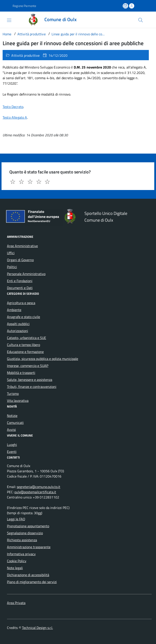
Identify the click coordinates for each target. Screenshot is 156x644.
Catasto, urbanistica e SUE (27, 338)
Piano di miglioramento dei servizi (32, 582)
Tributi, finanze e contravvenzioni (32, 387)
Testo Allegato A (15, 117)
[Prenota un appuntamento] (126, 6)
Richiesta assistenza (22, 540)
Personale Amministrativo (26, 274)
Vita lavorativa (18, 401)
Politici (12, 267)
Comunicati (15, 423)
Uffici (11, 253)
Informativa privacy (21, 554)
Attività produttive (25, 55)
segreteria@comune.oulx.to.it (39, 487)
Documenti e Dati (20, 288)
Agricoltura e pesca (21, 303)
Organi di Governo (20, 260)
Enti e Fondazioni (20, 281)
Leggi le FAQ (16, 519)
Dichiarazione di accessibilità (28, 575)
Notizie (12, 416)
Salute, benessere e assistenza (30, 380)
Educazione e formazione (25, 352)
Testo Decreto (13, 107)
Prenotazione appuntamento (28, 526)
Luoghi (12, 445)
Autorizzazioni (18, 331)
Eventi (12, 452)
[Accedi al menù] (5, 19)
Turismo (13, 394)
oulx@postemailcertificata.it (35, 492)
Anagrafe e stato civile (23, 317)
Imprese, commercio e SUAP (28, 366)
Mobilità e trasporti (21, 373)
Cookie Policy (17, 561)
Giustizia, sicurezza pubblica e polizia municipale (43, 359)
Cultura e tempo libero (23, 345)
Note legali (15, 568)
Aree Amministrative (22, 246)
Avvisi (11, 430)
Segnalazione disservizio (25, 533)
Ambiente (14, 310)
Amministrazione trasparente (29, 547)
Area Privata (16, 603)
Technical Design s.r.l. (37, 628)
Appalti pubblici (18, 324)
